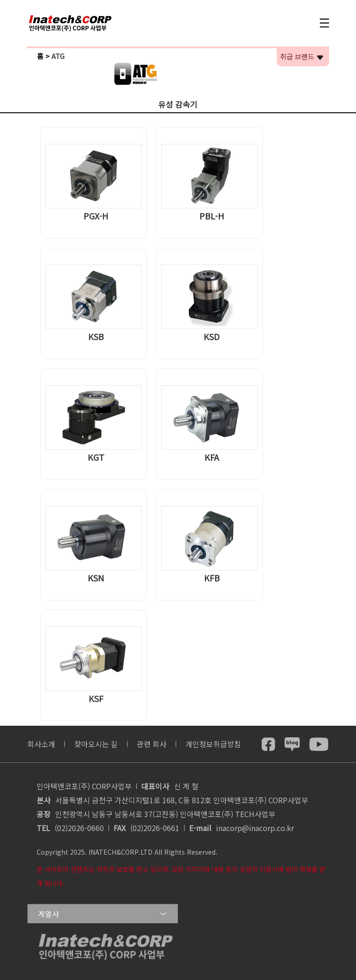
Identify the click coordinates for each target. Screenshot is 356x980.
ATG (58, 56)
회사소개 (41, 744)
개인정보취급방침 (213, 744)
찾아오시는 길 (96, 744)
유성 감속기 (178, 104)
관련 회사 (152, 744)
